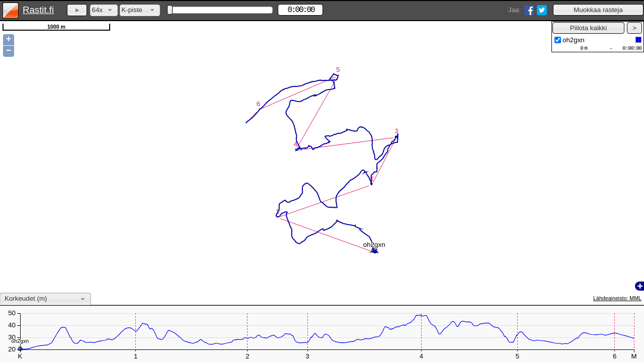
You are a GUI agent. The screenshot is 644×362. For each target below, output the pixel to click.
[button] (598, 10)
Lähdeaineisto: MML (617, 298)
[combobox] (104, 10)
